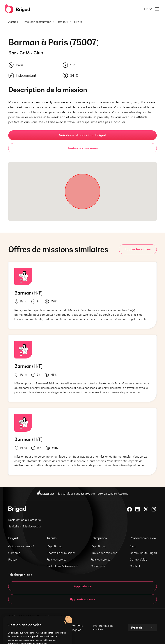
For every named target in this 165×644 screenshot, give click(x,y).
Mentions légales (77, 628)
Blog (133, 546)
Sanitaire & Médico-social (25, 526)
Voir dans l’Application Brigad (83, 135)
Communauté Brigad (143, 553)
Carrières (14, 553)
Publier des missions (104, 553)
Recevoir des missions (61, 553)
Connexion (98, 566)
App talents (82, 586)
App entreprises (82, 599)
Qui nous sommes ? (21, 546)
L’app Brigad (55, 546)
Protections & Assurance (62, 566)
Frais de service (57, 560)
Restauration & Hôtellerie (25, 520)
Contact (135, 566)
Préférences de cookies (103, 627)
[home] (18, 9)
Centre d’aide (138, 560)
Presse (13, 560)
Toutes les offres (138, 249)
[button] (147, 9)
